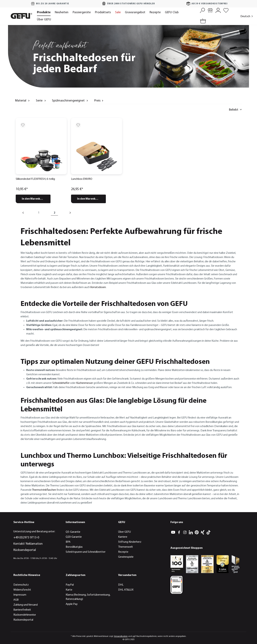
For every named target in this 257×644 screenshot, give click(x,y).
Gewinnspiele (126, 557)
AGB (16, 600)
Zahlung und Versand (26, 605)
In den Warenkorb (33, 199)
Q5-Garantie (73, 532)
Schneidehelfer (61, 383)
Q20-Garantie (74, 537)
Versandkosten (121, 636)
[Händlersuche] (210, 10)
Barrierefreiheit (22, 610)
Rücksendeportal (25, 550)
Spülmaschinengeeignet (70, 101)
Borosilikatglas (74, 547)
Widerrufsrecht (22, 590)
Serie (41, 101)
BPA (68, 542)
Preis (99, 101)
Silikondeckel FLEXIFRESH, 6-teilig (35, 179)
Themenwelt (126, 547)
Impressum (20, 595)
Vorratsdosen (98, 287)
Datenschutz (21, 585)
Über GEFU (124, 532)
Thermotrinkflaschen (44, 490)
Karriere (123, 537)
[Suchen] (202, 10)
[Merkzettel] (226, 10)
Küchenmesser (85, 383)
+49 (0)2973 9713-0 (26, 538)
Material (23, 101)
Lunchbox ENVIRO (82, 179)
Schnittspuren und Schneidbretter (86, 552)
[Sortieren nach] (219, 110)
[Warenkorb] (202, 21)
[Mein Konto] (218, 10)
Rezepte (123, 552)
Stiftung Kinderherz (130, 542)
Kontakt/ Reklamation (28, 544)
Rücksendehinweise (25, 615)
